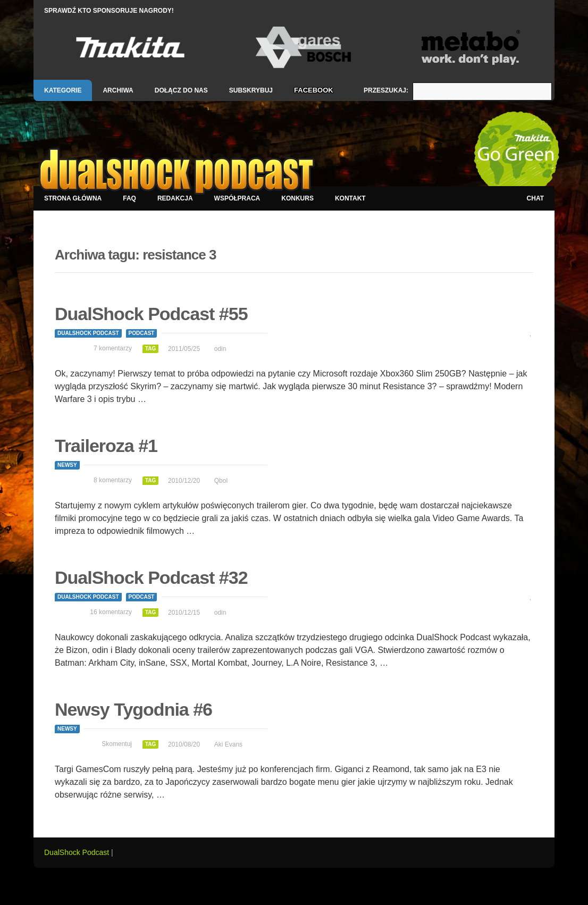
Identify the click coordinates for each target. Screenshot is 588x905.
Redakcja (175, 198)
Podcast (142, 333)
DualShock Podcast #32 (151, 577)
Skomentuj (117, 744)
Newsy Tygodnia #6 (133, 709)
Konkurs (297, 198)
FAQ (129, 198)
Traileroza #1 (106, 446)
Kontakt (350, 198)
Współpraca (237, 198)
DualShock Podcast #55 (151, 314)
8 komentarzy (113, 480)
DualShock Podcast (88, 333)
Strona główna (73, 198)
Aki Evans (228, 744)
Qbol (221, 481)
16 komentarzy (111, 612)
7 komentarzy (113, 348)
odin (220, 349)
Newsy (67, 465)
